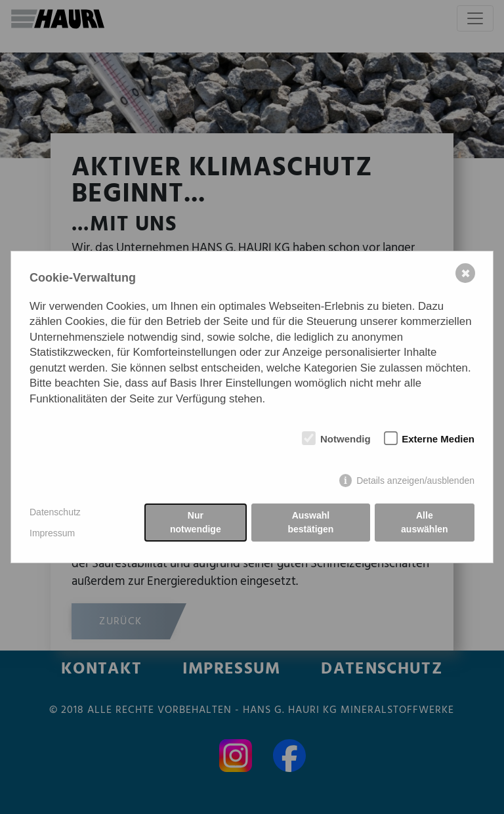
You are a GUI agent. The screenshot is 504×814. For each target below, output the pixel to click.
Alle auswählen (425, 522)
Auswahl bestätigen (310, 522)
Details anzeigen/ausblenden (415, 481)
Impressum (52, 533)
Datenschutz (55, 512)
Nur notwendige (196, 522)
